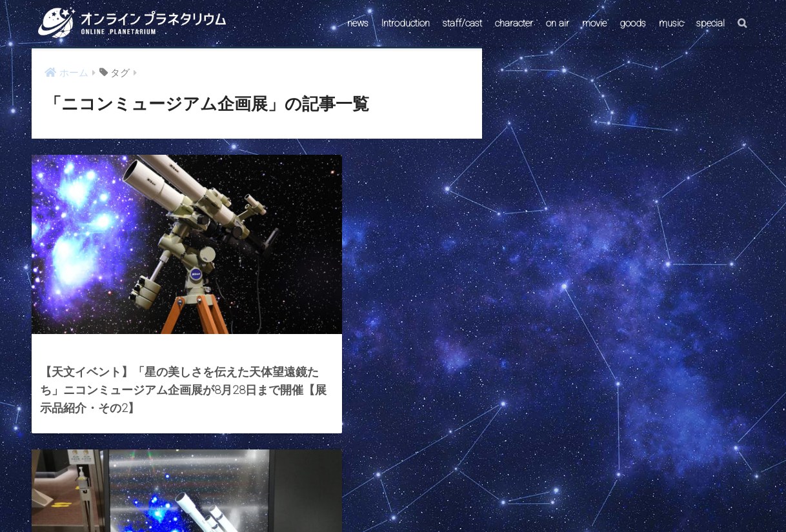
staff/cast (462, 23)
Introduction (406, 23)
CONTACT (343, 498)
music (671, 23)
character (514, 23)
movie (594, 23)
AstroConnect (402, 498)
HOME (393, 470)
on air (558, 23)
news (358, 23)
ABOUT (455, 498)
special (710, 23)
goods (633, 23)
